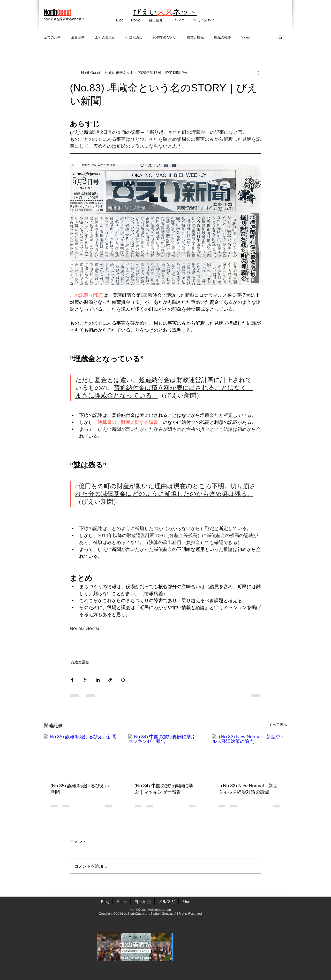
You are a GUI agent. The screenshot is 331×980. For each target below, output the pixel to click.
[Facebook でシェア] (72, 680)
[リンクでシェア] (110, 680)
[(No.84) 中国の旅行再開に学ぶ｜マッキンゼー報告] (166, 755)
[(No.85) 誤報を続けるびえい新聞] (82, 755)
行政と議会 (134, 37)
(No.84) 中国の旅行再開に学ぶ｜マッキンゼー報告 (164, 789)
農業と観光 (195, 37)
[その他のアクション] (258, 73)
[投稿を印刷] (123, 680)
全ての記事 (52, 37)
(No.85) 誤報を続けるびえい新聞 (80, 789)
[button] (178, 20)
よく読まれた (105, 37)
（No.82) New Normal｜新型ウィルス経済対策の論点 (248, 789)
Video (246, 37)
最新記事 (78, 37)
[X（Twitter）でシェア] (85, 680)
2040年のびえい (165, 37)
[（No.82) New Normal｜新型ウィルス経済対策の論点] (249, 755)
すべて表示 (278, 725)
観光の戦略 (223, 37)
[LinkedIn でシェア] (98, 680)
